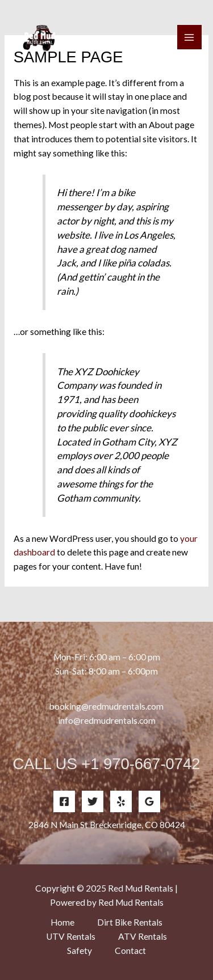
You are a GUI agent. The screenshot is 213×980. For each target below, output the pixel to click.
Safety (80, 951)
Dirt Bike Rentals (130, 922)
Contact (130, 951)
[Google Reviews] (149, 801)
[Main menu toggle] (189, 37)
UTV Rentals (71, 936)
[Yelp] (121, 801)
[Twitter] (93, 801)
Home (62, 922)
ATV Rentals (143, 936)
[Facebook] (64, 801)
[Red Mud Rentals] (40, 37)
